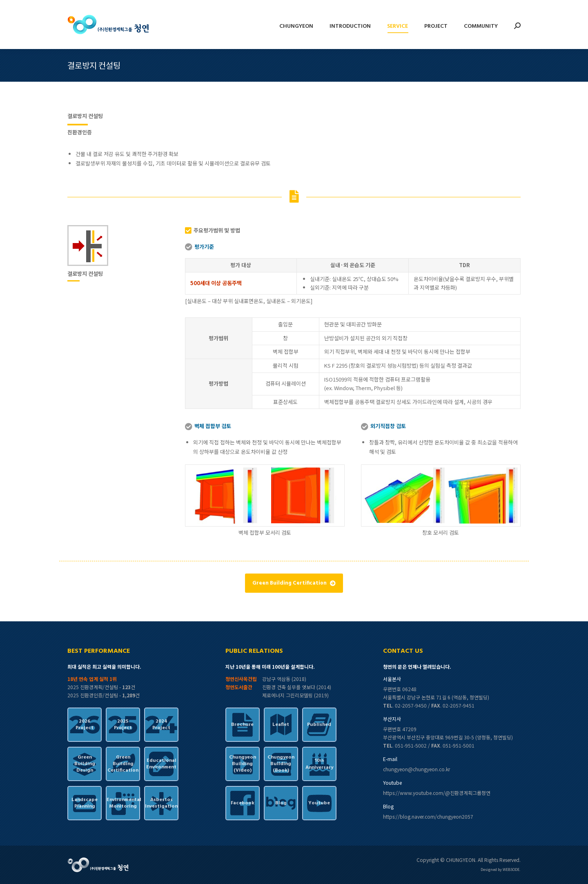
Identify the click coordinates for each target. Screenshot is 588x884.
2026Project (85, 725)
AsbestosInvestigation (161, 803)
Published (319, 725)
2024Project (161, 725)
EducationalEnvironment (161, 764)
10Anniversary (319, 764)
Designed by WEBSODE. (501, 869)
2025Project (123, 725)
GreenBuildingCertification (123, 764)
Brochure (242, 725)
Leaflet (281, 725)
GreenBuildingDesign (85, 764)
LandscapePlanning (85, 803)
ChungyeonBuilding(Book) (281, 764)
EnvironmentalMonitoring (123, 803)
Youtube (319, 803)
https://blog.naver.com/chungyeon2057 (428, 816)
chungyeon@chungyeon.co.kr (416, 769)
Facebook (243, 803)
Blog (281, 803)
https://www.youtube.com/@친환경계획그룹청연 (437, 793)
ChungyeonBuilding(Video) (243, 764)
